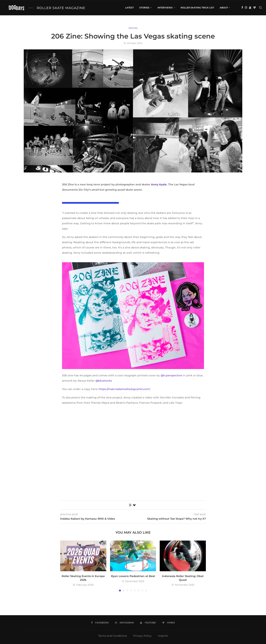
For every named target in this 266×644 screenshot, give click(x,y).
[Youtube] (250, 8)
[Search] (260, 8)
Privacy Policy (142, 636)
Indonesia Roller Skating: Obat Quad (183, 578)
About (224, 8)
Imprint (163, 636)
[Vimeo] (254, 8)
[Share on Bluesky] (134, 505)
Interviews (165, 8)
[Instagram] (246, 8)
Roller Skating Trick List (197, 8)
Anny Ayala (159, 184)
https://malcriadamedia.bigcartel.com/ (124, 389)
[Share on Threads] (130, 505)
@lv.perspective (171, 375)
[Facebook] (242, 8)
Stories (144, 8)
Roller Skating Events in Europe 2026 (83, 578)
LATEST (129, 8)
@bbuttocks (104, 381)
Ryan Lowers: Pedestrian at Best (133, 576)
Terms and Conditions (113, 636)
